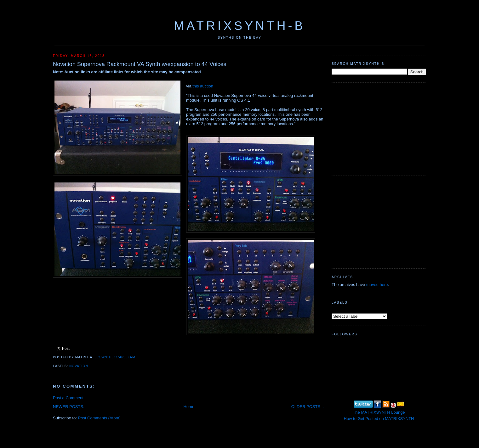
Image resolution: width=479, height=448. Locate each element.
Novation (79, 366)
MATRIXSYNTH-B (239, 26)
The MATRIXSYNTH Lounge (379, 412)
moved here (377, 285)
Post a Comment (68, 398)
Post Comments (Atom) (99, 418)
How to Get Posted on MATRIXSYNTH (379, 419)
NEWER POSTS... (70, 407)
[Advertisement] (379, 128)
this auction (203, 86)
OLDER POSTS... (308, 407)
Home (189, 407)
